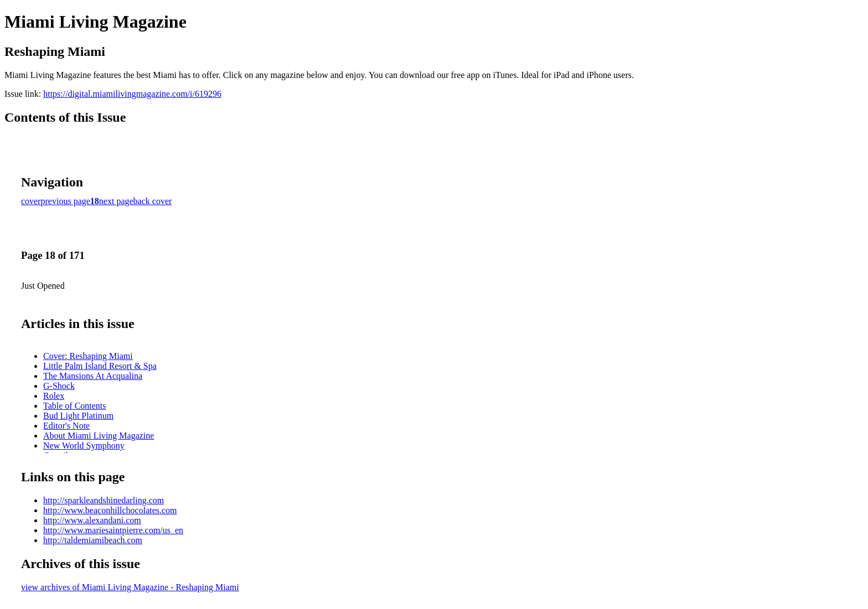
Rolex (54, 396)
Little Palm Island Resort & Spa (100, 366)
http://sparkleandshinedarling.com (104, 500)
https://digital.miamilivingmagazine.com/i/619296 (132, 94)
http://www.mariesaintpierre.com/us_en (113, 530)
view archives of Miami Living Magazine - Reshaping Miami (130, 587)
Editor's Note (66, 426)
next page (116, 201)
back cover (153, 201)
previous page (66, 201)
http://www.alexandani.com (92, 520)
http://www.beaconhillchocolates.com (110, 510)
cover (31, 201)
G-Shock (59, 386)
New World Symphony (84, 446)
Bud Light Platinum (78, 416)
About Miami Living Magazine (99, 436)
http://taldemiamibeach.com (93, 540)
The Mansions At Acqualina (93, 376)
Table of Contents (75, 406)
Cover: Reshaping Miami (88, 356)
